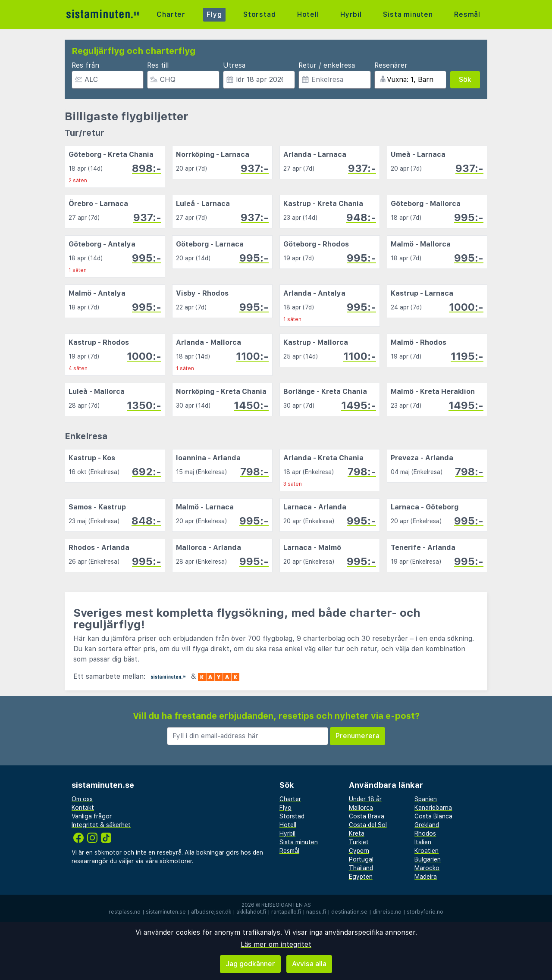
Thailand (361, 868)
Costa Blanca (433, 816)
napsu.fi (316, 912)
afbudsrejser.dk (211, 912)
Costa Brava (367, 816)
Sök (465, 80)
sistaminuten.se (166, 912)
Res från (85, 65)
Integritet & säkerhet (101, 825)
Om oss (82, 799)
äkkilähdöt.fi (251, 912)
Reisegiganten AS (286, 905)
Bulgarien (428, 859)
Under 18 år (365, 799)
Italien (423, 842)
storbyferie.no (425, 912)
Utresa (234, 65)
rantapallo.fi (286, 912)
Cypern (359, 851)
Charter (171, 14)
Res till (158, 65)
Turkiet (359, 842)
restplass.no (125, 912)
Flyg (214, 14)
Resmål (467, 14)
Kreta (357, 833)
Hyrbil (351, 14)
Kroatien (427, 851)
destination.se (349, 912)
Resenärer (391, 65)
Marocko (427, 868)
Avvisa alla (309, 964)
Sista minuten (408, 14)
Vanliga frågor (92, 816)
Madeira (426, 877)
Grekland (427, 825)
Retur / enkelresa (327, 65)
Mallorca (361, 808)
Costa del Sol (368, 825)
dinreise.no (387, 912)
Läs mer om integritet (276, 944)
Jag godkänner (250, 964)
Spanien (426, 799)
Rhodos (425, 833)
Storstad (259, 14)
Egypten (361, 877)
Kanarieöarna (433, 808)
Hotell (308, 14)
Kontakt (83, 808)
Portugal (361, 859)
